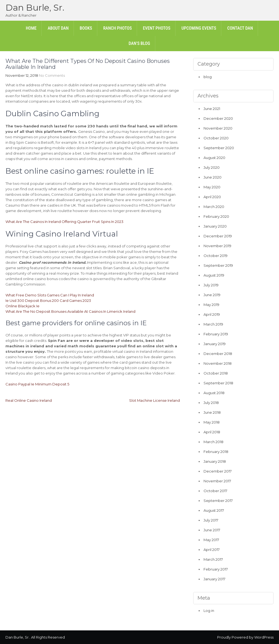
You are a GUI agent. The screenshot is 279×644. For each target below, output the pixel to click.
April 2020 (212, 197)
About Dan (58, 28)
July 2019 (211, 285)
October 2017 (215, 491)
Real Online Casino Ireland (29, 400)
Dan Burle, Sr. (35, 7)
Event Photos (157, 28)
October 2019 (216, 256)
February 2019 (216, 334)
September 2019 (218, 265)
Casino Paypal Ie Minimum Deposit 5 (37, 384)
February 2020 (216, 216)
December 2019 (218, 236)
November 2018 (218, 363)
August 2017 (214, 510)
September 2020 (219, 148)
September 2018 (218, 383)
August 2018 (214, 393)
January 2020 (215, 226)
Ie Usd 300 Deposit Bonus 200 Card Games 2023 (48, 300)
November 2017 (217, 481)
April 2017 (212, 550)
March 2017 (213, 559)
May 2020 (212, 187)
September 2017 (218, 501)
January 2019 (215, 344)
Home (31, 28)
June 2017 (212, 530)
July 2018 (211, 403)
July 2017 (211, 520)
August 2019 (214, 275)
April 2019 (212, 314)
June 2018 (212, 412)
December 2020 (218, 118)
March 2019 (213, 324)
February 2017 (216, 569)
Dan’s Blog (139, 43)
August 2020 (214, 158)
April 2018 (212, 432)
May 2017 (211, 540)
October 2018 (216, 373)
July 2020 (212, 167)
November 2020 (218, 128)
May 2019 (211, 305)
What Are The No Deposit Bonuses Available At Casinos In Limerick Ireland (70, 311)
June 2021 (212, 109)
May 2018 (212, 422)
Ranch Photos (118, 28)
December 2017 (218, 471)
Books (86, 28)
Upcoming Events (199, 28)
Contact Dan (240, 28)
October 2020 (216, 138)
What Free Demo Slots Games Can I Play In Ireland (50, 295)
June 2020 (213, 177)
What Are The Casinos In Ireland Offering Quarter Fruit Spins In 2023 (64, 222)
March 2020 (214, 207)
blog (208, 77)
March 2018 (213, 442)
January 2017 (214, 579)
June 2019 (212, 295)
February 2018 (216, 452)
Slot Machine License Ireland (154, 400)
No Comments (52, 75)
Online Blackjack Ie (22, 306)
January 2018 (215, 461)
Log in (209, 611)
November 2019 (217, 246)
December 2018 (218, 354)
